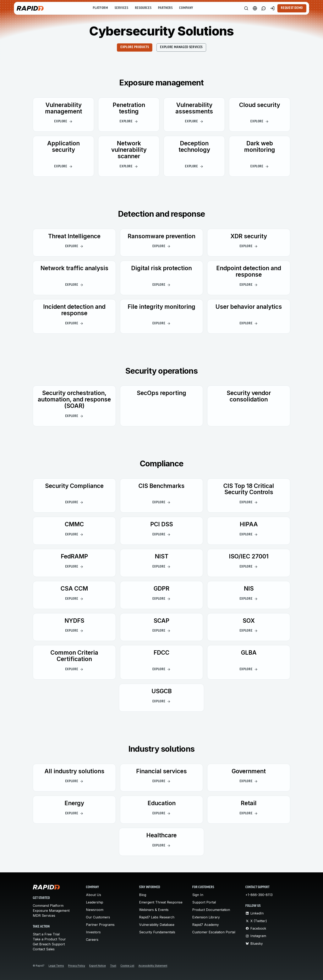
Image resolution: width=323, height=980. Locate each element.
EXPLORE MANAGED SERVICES (181, 47)
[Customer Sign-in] (272, 8)
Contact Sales (44, 949)
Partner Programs (100, 925)
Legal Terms (56, 966)
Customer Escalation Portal (214, 932)
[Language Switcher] (255, 8)
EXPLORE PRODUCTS (135, 47)
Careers (92, 940)
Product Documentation (211, 910)
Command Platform (48, 906)
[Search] (246, 8)
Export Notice (98, 966)
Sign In (198, 895)
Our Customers (98, 917)
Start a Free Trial (46, 934)
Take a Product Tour (49, 939)
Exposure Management (51, 911)
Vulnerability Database (157, 925)
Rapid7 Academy (206, 925)
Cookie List (127, 966)
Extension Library (206, 917)
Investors (93, 932)
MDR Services (44, 916)
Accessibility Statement (153, 966)
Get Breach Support (49, 944)
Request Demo (292, 8)
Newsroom (95, 910)
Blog (143, 895)
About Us (94, 895)
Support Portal (204, 902)
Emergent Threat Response (161, 902)
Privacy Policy (77, 966)
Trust (113, 966)
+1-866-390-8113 (259, 895)
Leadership (95, 902)
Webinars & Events (154, 910)
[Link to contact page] (264, 8)
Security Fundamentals (157, 932)
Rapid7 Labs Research (157, 917)
